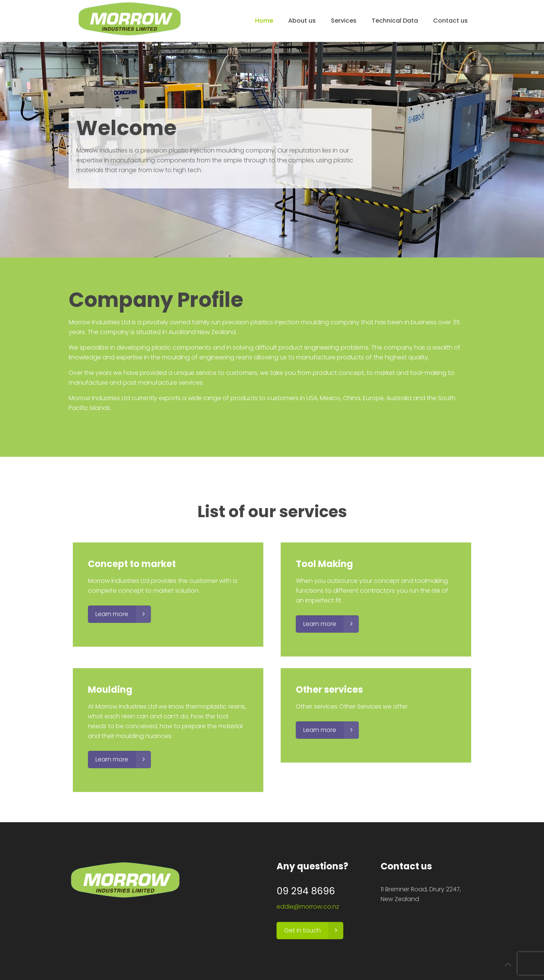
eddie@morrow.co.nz (308, 907)
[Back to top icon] (508, 965)
